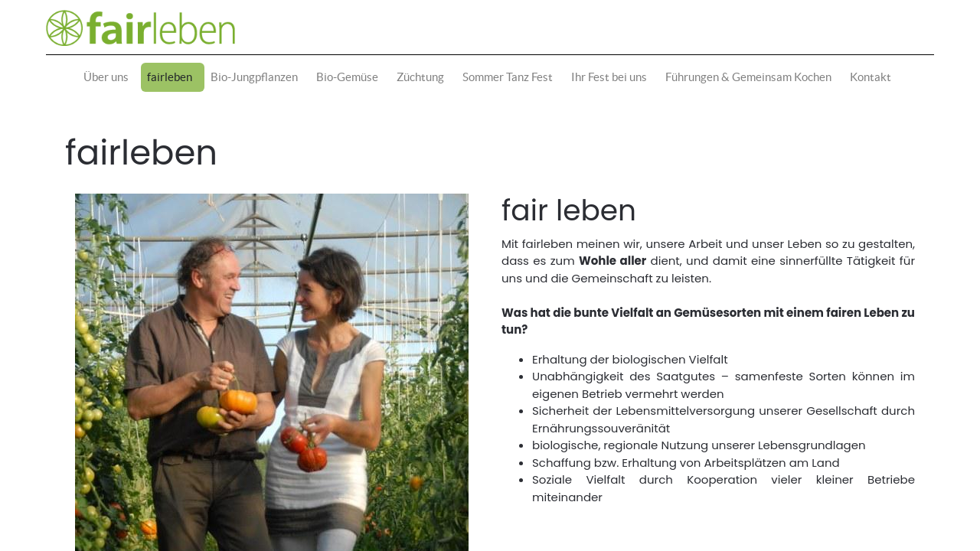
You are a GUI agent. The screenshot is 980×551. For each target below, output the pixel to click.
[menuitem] (109, 78)
